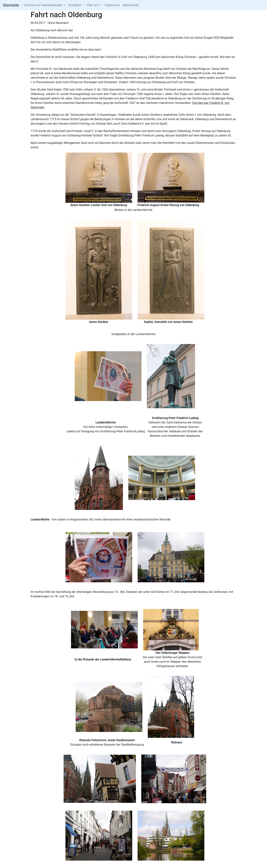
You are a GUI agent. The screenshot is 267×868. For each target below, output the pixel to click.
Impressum (112, 5)
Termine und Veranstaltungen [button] (43, 5)
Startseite (11, 5)
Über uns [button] (93, 5)
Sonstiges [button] (75, 5)
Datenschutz (131, 5)
